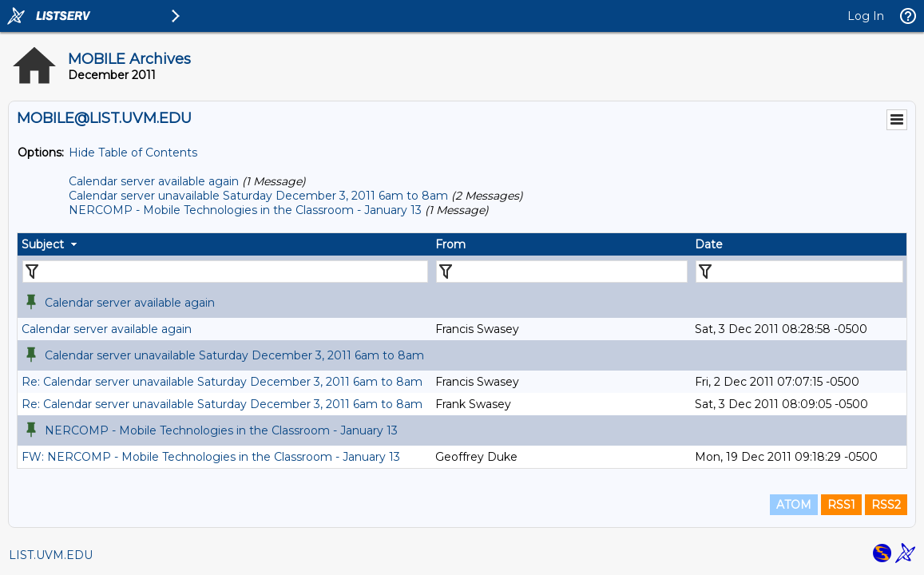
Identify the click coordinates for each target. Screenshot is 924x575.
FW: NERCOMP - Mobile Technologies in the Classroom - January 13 (211, 457)
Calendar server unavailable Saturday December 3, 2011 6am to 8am (258, 196)
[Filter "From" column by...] (562, 272)
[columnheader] (224, 244)
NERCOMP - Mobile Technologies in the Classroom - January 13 (245, 210)
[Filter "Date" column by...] (799, 272)
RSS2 (886, 505)
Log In (866, 16)
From (450, 244)
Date (709, 244)
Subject (43, 244)
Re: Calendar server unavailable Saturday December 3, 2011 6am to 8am (222, 382)
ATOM (794, 505)
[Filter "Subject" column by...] (225, 272)
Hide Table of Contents (133, 153)
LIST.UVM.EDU (51, 555)
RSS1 (841, 505)
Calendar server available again (154, 181)
